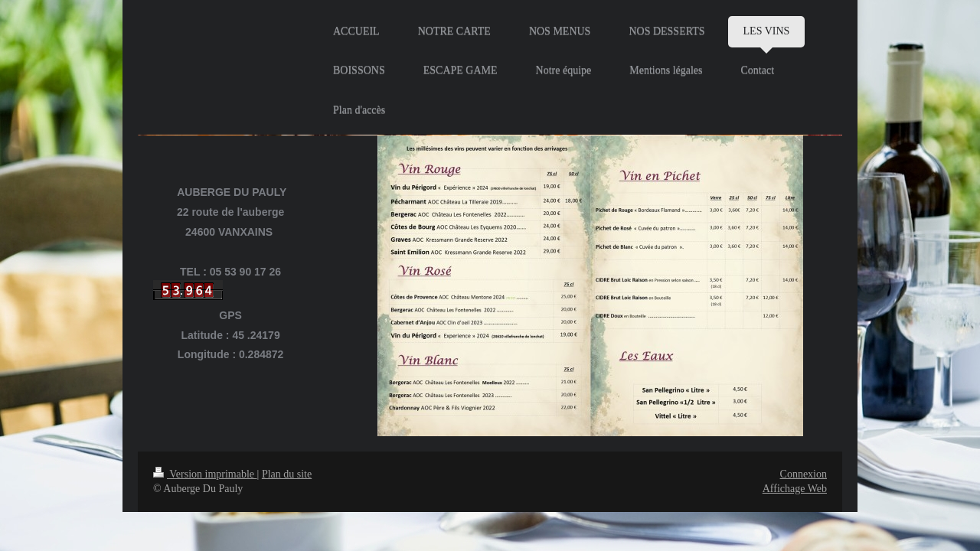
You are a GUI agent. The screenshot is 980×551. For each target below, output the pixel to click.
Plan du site (287, 474)
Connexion (804, 474)
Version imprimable (205, 474)
